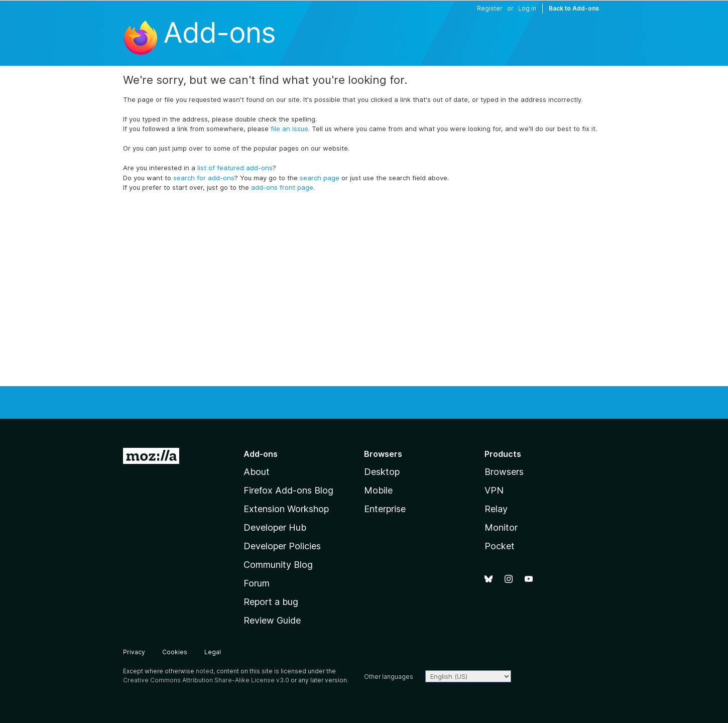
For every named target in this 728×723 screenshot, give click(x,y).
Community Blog (278, 565)
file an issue (289, 129)
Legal (213, 652)
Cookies (175, 652)
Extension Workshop (286, 509)
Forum (257, 583)
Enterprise (385, 509)
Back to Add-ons (574, 8)
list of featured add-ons (235, 168)
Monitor (501, 527)
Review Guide (272, 620)
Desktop (382, 472)
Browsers (504, 472)
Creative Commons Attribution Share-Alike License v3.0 (206, 680)
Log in (527, 8)
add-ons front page (282, 187)
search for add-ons (204, 178)
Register (490, 8)
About (257, 472)
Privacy (134, 652)
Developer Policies (282, 546)
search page (320, 178)
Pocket (500, 546)
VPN (494, 490)
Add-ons (219, 33)
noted (205, 671)
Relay (496, 509)
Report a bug (271, 602)
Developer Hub (275, 527)
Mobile (378, 490)
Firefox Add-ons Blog (288, 490)
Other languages (389, 677)
